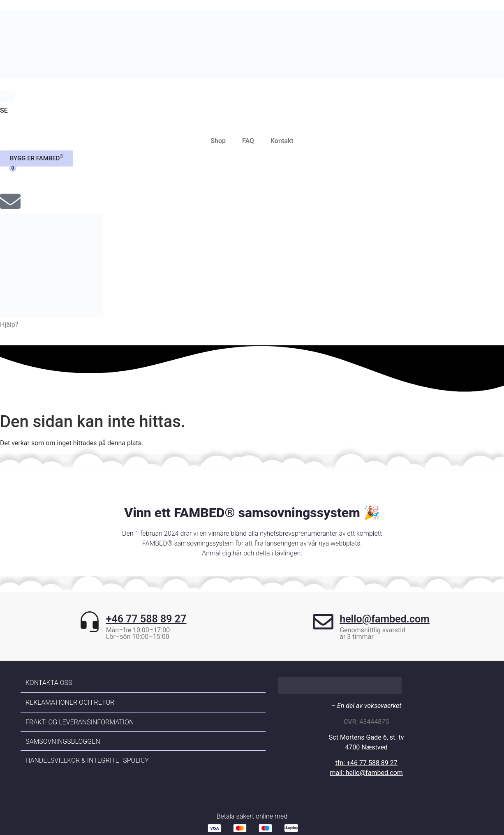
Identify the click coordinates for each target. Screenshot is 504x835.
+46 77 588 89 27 (146, 619)
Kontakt (282, 141)
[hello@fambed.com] (323, 626)
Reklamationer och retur (70, 702)
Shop (218, 141)
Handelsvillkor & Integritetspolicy (87, 760)
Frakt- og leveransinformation (80, 722)
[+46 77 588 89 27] (90, 626)
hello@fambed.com (385, 619)
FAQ (248, 141)
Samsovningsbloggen (63, 741)
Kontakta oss (49, 683)
